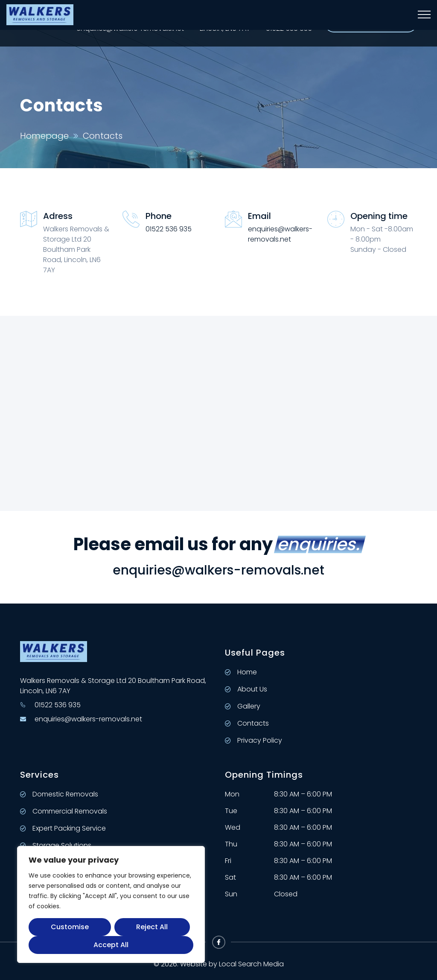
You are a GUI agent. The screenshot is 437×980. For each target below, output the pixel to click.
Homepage (44, 136)
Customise (70, 927)
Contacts (247, 723)
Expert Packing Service (63, 828)
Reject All (152, 927)
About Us (246, 689)
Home (241, 672)
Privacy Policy (253, 740)
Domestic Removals (59, 794)
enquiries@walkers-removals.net (280, 234)
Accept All (111, 945)
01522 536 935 (169, 229)
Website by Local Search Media (232, 964)
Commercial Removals (64, 811)
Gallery (243, 706)
